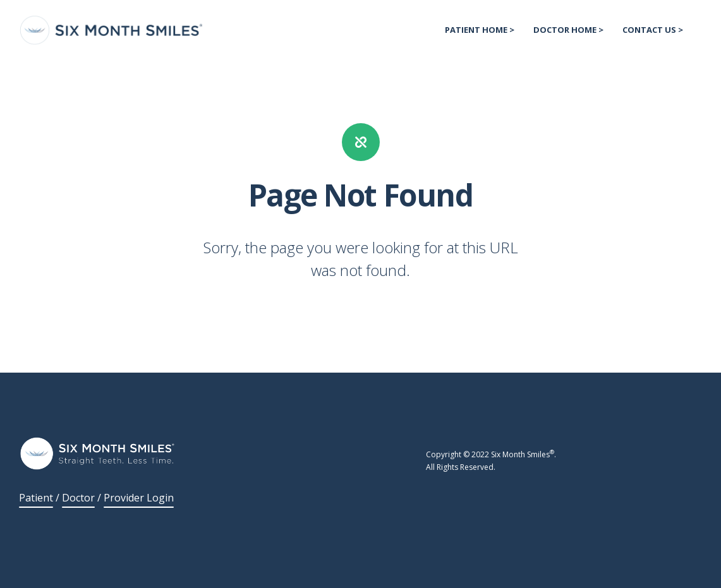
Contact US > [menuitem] (653, 30)
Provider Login (139, 498)
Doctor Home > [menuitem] (568, 30)
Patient (36, 498)
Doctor (78, 498)
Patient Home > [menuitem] (480, 30)
